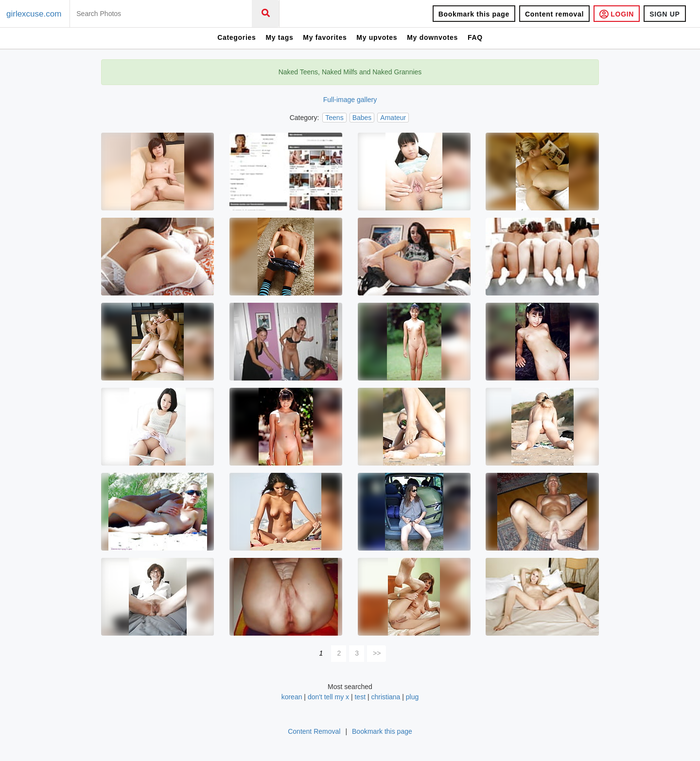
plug (412, 697)
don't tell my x (328, 697)
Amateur (393, 118)
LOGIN (617, 14)
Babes (362, 118)
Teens (334, 118)
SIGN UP (665, 14)
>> (377, 653)
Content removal (554, 14)
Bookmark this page (474, 14)
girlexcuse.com (34, 14)
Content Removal (314, 731)
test (360, 697)
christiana (385, 697)
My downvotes (432, 37)
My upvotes (377, 37)
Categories (236, 37)
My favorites (325, 37)
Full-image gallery (350, 100)
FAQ (475, 37)
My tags (279, 37)
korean (292, 697)
